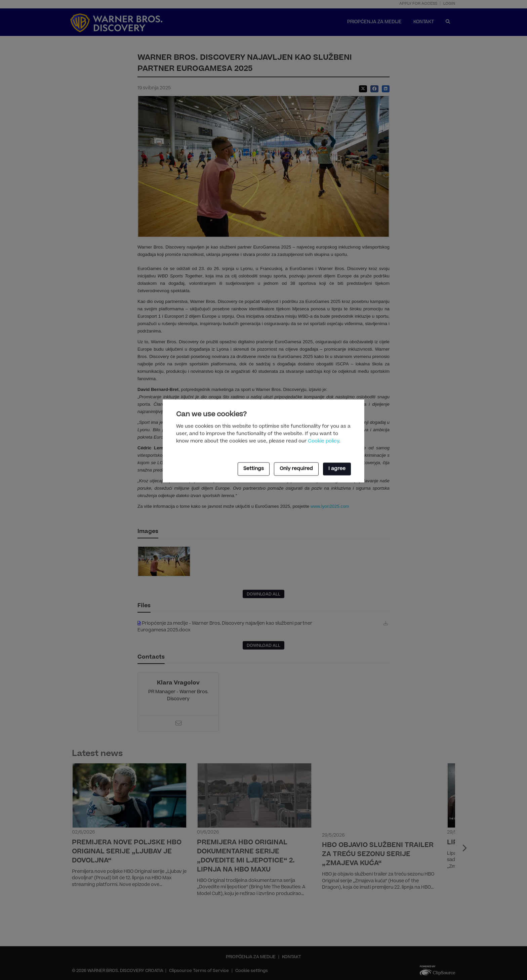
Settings (254, 469)
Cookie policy (323, 441)
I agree (337, 469)
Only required (296, 469)
